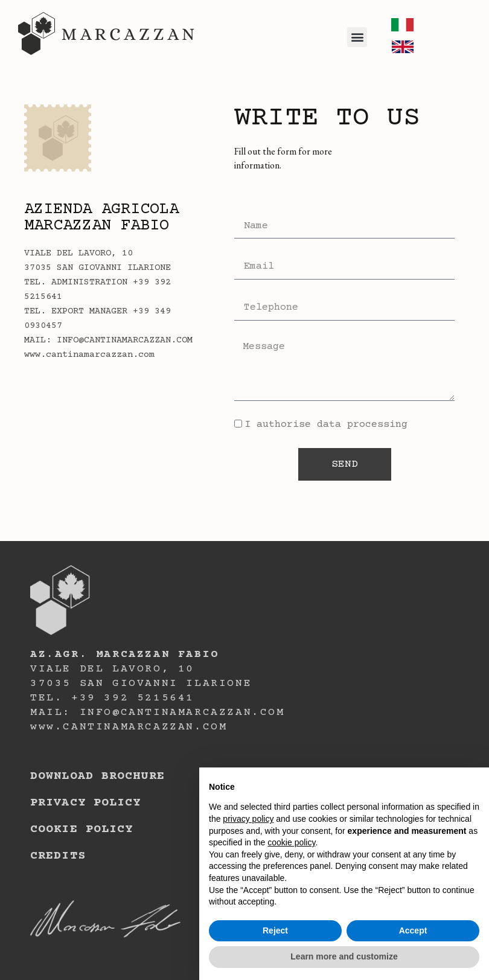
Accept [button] (413, 930)
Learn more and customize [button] (344, 956)
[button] (357, 37)
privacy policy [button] (248, 819)
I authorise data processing (326, 425)
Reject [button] (275, 930)
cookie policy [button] (291, 842)
